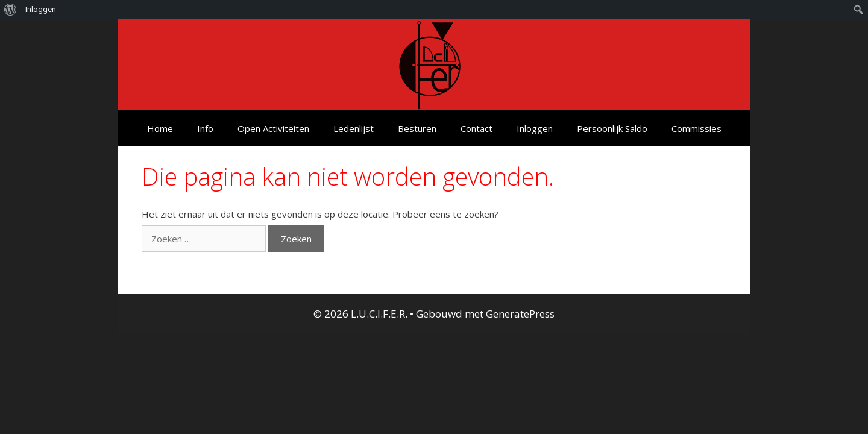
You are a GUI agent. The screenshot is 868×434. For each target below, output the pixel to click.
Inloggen (535, 128)
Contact (476, 128)
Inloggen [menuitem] (41, 9)
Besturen (417, 128)
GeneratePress (520, 314)
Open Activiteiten (273, 128)
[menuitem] (11, 10)
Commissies (697, 128)
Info (205, 128)
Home (160, 128)
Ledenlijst (354, 128)
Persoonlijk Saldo (612, 128)
